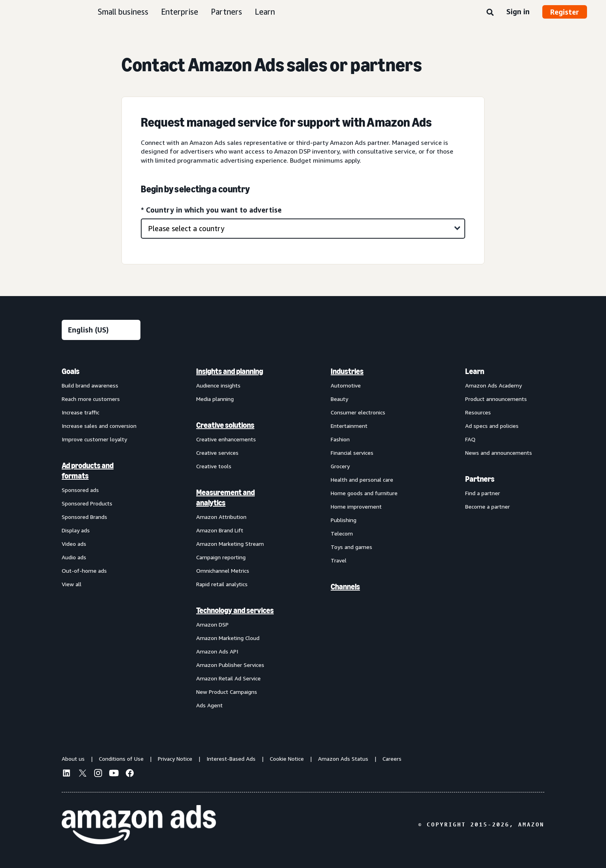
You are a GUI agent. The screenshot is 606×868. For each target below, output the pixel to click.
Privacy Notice (175, 759)
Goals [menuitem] (71, 371)
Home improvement (356, 506)
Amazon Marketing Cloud (228, 638)
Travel (339, 560)
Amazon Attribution (221, 517)
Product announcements (496, 399)
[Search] (490, 13)
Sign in (518, 11)
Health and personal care (362, 480)
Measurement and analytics (225, 498)
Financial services (352, 453)
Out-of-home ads (84, 571)
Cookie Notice (287, 759)
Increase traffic (80, 412)
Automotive (346, 385)
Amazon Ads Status (343, 759)
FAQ (470, 439)
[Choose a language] (101, 330)
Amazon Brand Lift (220, 530)
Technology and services (235, 610)
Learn (265, 12)
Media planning (215, 399)
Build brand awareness (90, 385)
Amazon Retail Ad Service (228, 678)
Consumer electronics (358, 412)
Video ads (74, 544)
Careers (392, 759)
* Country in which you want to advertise (211, 210)
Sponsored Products (87, 503)
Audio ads (74, 557)
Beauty (339, 399)
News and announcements (499, 453)
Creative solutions (225, 425)
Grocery (340, 466)
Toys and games (351, 547)
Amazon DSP (212, 624)
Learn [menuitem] (475, 371)
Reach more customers (91, 399)
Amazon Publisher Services (230, 665)
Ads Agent (209, 705)
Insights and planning (230, 371)
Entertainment (349, 426)
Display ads (76, 530)
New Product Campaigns (227, 692)
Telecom (342, 533)
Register (565, 12)
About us (73, 759)
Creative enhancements (226, 439)
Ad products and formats (88, 471)
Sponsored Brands (84, 517)
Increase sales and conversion (99, 426)
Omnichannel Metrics (223, 571)
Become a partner (488, 506)
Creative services (217, 453)
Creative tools (214, 466)
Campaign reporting (221, 557)
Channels (345, 587)
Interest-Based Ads (231, 759)
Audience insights (218, 385)
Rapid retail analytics (222, 584)
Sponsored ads (80, 490)
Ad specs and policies (492, 426)
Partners (226, 12)
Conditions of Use (121, 759)
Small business (123, 12)
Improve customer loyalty (94, 439)
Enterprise (180, 12)
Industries (347, 371)
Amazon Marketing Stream (230, 544)
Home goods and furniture (364, 493)
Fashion (340, 439)
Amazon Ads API (217, 651)
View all (72, 584)
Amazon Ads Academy (493, 385)
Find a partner (483, 493)
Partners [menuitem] (480, 479)
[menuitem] (101, 538)
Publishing (344, 520)
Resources (478, 412)
